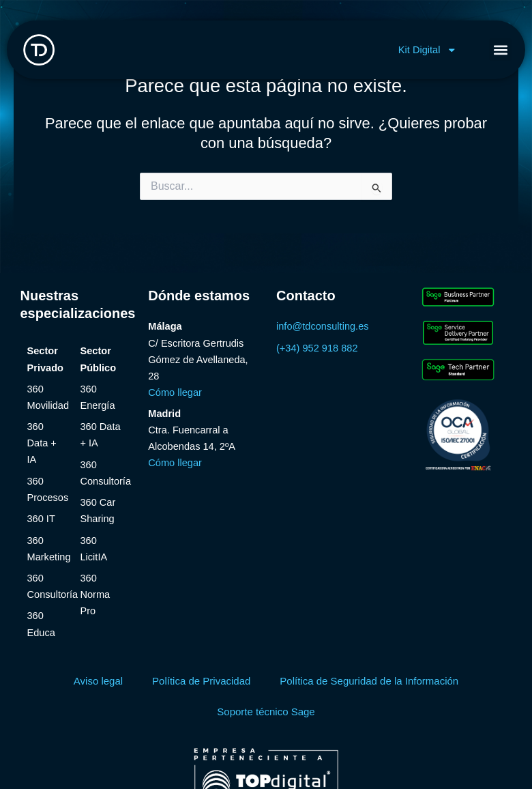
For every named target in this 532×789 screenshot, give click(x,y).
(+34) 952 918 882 (317, 348)
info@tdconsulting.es (323, 326)
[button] (500, 49)
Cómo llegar (175, 392)
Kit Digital (428, 50)
